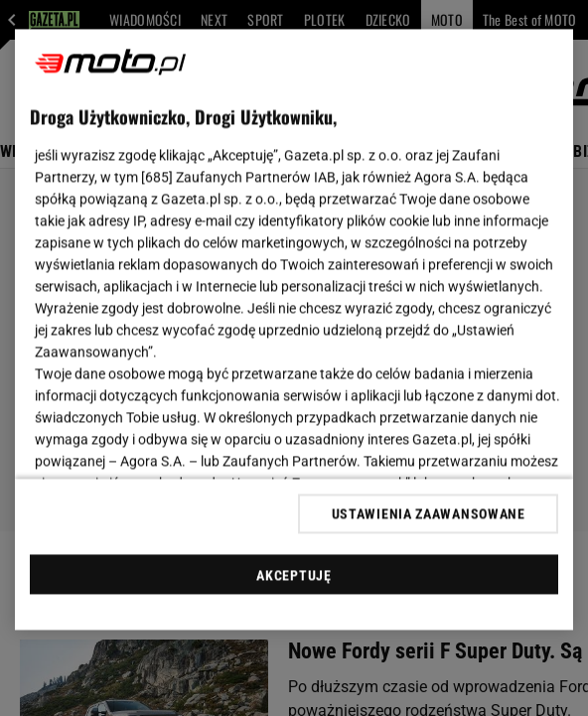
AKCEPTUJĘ (294, 575)
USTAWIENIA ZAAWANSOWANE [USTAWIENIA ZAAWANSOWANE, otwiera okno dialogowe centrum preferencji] (429, 513)
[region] (294, 330)
